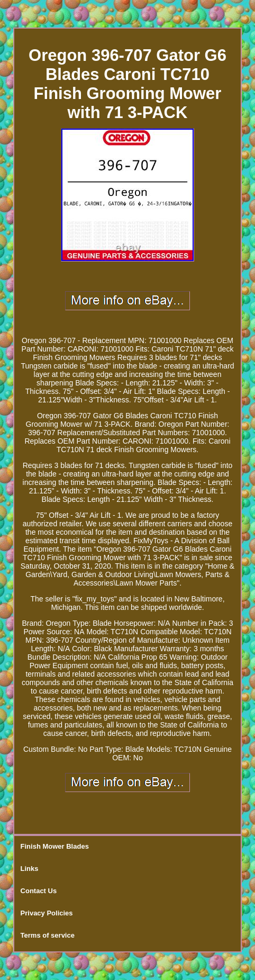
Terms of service (48, 935)
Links (30, 869)
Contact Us (39, 891)
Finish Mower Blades (55, 846)
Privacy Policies (47, 913)
